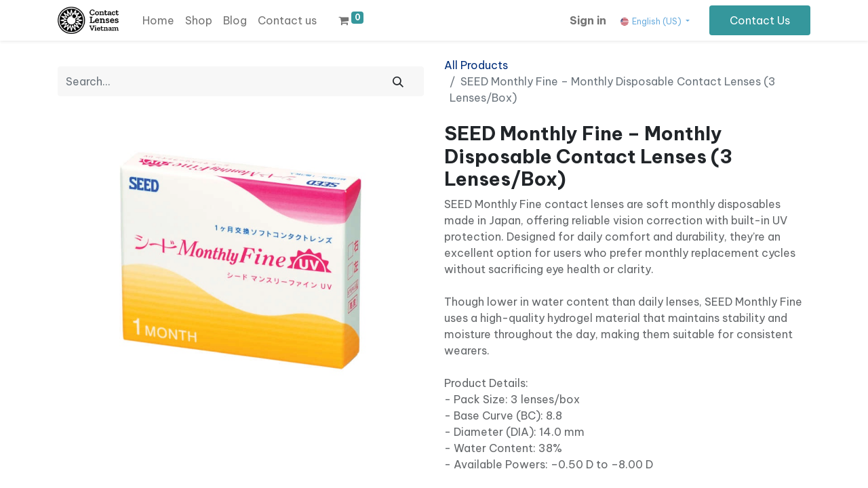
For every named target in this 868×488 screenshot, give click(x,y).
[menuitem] (158, 20)
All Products (476, 65)
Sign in (588, 20)
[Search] (398, 81)
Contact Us (760, 20)
